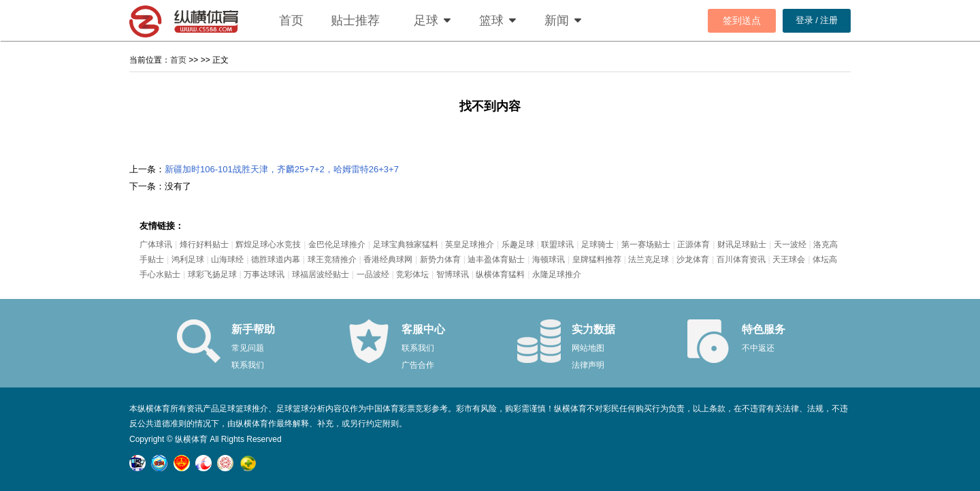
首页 (291, 20)
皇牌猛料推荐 (597, 259)
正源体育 (693, 244)
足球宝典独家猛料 (406, 244)
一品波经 (373, 274)
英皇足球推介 (470, 244)
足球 (426, 20)
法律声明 (588, 365)
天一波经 (790, 244)
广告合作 (418, 365)
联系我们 (248, 365)
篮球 (491, 20)
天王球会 (789, 259)
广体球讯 (156, 244)
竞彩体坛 (412, 274)
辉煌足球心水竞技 (268, 244)
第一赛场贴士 (646, 244)
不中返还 (758, 348)
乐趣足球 (518, 244)
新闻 (557, 20)
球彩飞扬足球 (212, 274)
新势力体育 (440, 259)
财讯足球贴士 (742, 244)
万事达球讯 (264, 274)
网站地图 (588, 348)
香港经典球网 (388, 259)
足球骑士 (598, 244)
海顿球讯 (549, 259)
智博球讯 (453, 274)
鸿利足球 (188, 259)
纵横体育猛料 (500, 274)
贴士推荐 (355, 20)
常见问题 (248, 348)
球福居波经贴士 (321, 274)
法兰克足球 (649, 259)
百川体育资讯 (741, 259)
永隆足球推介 (557, 274)
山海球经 (227, 259)
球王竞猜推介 (332, 259)
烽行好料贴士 (204, 244)
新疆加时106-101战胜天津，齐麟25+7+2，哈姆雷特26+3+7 (282, 169)
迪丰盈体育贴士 (496, 259)
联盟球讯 (557, 244)
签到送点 (742, 20)
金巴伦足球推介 (337, 244)
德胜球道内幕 (276, 259)
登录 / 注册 (817, 20)
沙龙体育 (693, 259)
